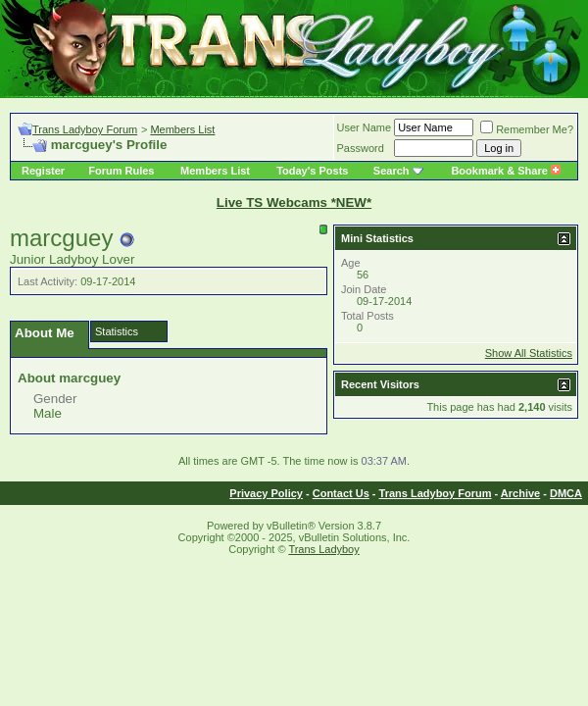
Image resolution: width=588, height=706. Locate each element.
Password (361, 148)
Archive (520, 493)
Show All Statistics (529, 353)
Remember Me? (527, 129)
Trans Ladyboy (323, 549)
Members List (182, 129)
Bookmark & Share (505, 171)
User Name (365, 127)
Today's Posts (312, 171)
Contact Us (341, 493)
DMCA (566, 493)
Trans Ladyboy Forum (85, 129)
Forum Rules (121, 171)
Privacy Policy (266, 493)
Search (392, 171)
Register (43, 171)
